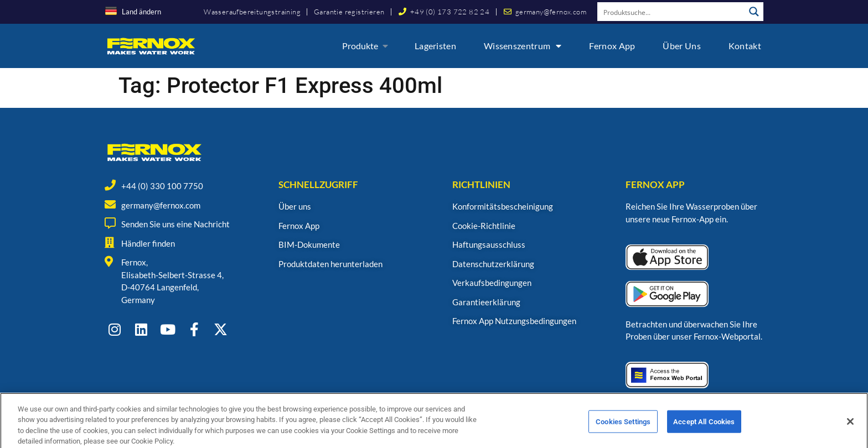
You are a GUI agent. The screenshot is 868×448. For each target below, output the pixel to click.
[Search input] (671, 12)
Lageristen (435, 46)
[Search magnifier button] (754, 12)
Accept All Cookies (704, 433)
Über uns (681, 46)
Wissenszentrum (523, 46)
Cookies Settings (623, 433)
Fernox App (612, 46)
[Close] (850, 433)
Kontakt (745, 46)
